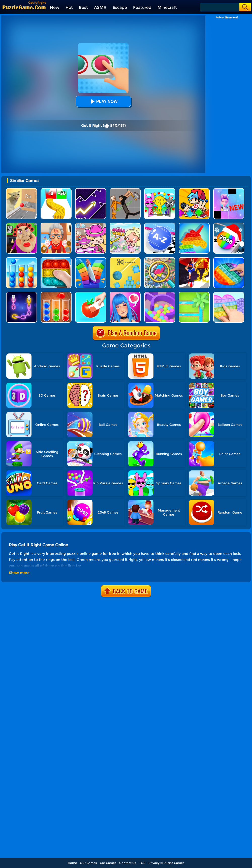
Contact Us (128, 863)
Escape (120, 7)
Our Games (88, 863)
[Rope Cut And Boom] (125, 259)
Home (72, 863)
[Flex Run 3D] (194, 259)
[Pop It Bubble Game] (194, 225)
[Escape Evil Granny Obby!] (22, 225)
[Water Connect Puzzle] (194, 294)
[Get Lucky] (125, 294)
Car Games (108, 863)
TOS (142, 863)
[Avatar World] (91, 225)
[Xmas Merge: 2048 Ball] (229, 225)
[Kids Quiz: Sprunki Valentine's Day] (160, 190)
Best (83, 7)
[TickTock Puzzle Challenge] (22, 190)
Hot (69, 7)
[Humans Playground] (125, 190)
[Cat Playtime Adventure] (56, 225)
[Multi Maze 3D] (160, 294)
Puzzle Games (174, 863)
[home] (24, 7)
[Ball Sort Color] (56, 294)
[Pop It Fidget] (229, 294)
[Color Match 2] (91, 294)
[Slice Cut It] (91, 259)
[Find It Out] (160, 259)
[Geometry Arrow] (91, 190)
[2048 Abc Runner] (160, 225)
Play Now (103, 101)
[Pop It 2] (56, 259)
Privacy (154, 863)
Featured (142, 7)
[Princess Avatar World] (125, 225)
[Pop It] (229, 259)
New (55, 7)
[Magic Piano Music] (229, 190)
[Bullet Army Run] (56, 190)
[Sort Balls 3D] (22, 259)
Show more (19, 573)
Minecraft (167, 7)
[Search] (219, 7)
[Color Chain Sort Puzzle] (22, 294)
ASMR (100, 7)
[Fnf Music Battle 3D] (194, 190)
